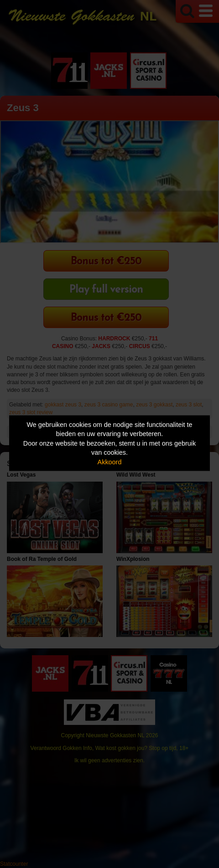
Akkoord (110, 462)
